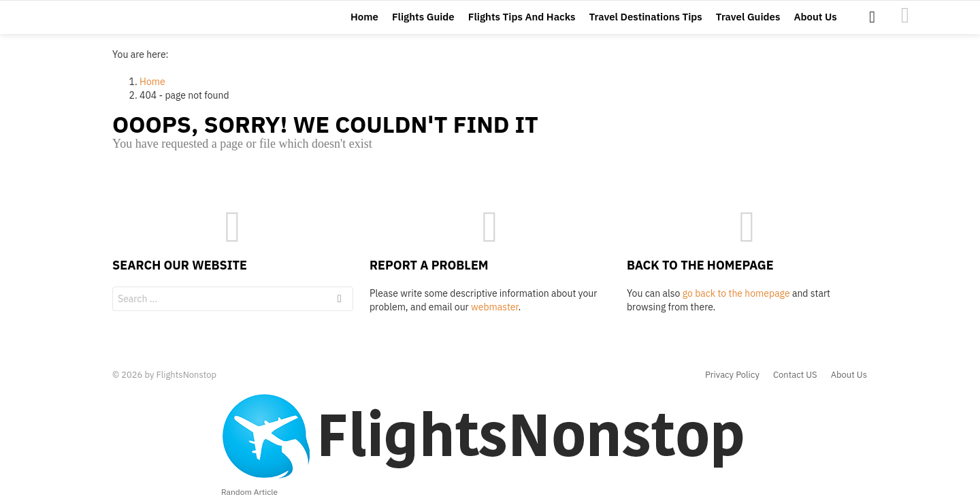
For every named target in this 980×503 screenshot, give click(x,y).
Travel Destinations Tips (646, 22)
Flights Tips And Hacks (522, 22)
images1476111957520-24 (905, 20)
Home (364, 22)
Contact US (795, 375)
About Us (815, 22)
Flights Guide (423, 22)
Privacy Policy (732, 375)
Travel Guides (748, 22)
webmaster (494, 317)
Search (340, 311)
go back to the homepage (736, 304)
